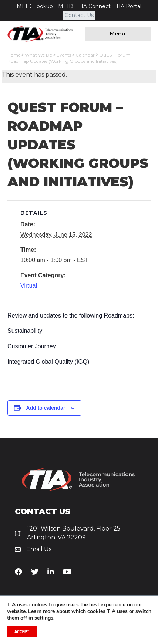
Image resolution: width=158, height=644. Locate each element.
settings (44, 618)
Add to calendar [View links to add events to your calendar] (46, 408)
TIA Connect (95, 6)
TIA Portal (129, 6)
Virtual (29, 286)
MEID (66, 6)
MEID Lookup (35, 6)
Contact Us (79, 15)
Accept (22, 632)
